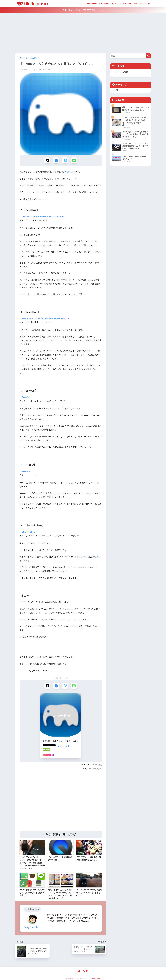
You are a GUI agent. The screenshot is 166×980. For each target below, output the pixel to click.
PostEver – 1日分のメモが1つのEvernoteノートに (45, 217)
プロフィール (92, 4)
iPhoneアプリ (96, 769)
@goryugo (81, 557)
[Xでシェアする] (47, 161)
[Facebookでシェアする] (56, 161)
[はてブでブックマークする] (65, 161)
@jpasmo (71, 172)
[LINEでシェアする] (74, 161)
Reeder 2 (26, 472)
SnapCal (26, 398)
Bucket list (116, 4)
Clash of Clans (29, 532)
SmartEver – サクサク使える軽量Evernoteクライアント (47, 319)
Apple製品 (97, 765)
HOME (83, 972)
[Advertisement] (83, 33)
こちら (98, 557)
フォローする (64, 746)
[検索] (148, 56)
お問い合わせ (104, 4)
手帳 (135, 4)
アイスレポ (127, 4)
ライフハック (145, 4)
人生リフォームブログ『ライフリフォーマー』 (83, 10)
